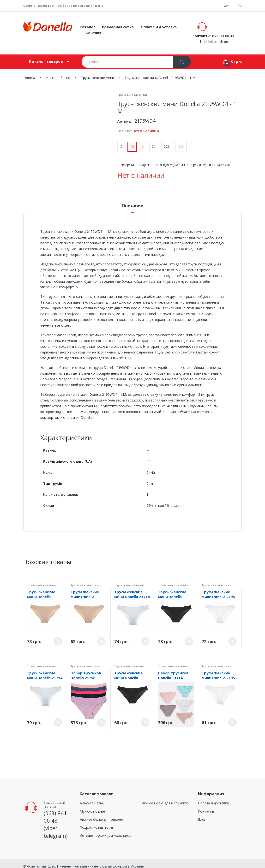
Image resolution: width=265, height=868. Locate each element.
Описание (132, 200)
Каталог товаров (46, 55)
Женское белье (92, 797)
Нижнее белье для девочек (102, 813)
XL (154, 141)
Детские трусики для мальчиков (105, 829)
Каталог (87, 27)
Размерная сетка (118, 27)
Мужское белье (92, 805)
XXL (167, 141)
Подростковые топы (96, 822)
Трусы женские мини (132, 89)
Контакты (95, 33)
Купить (58, 635)
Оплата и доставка (159, 27)
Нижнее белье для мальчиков (165, 797)
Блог (202, 813)
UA (226, 6)
